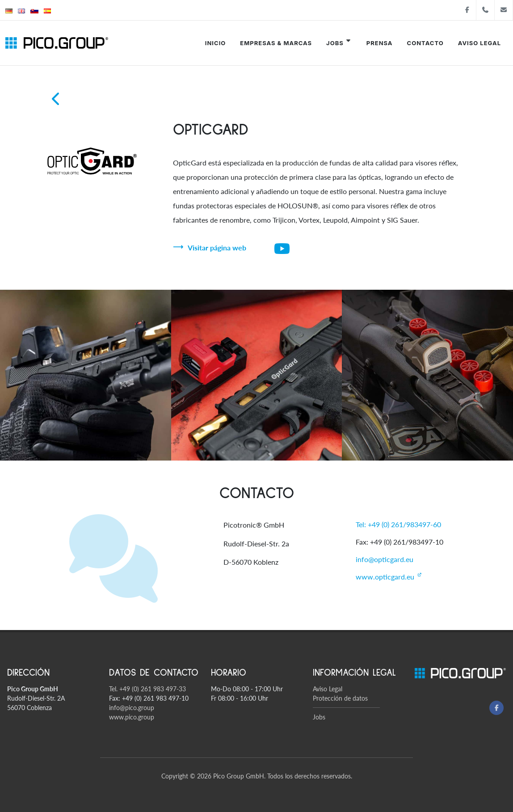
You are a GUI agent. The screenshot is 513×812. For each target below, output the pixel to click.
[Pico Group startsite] (57, 43)
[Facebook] (496, 708)
